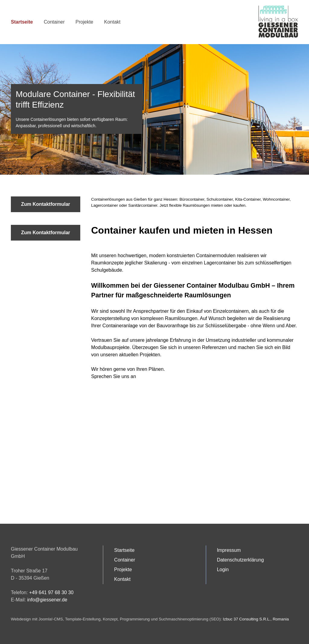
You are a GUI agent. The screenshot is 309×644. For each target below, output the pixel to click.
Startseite (22, 22)
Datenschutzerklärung (241, 560)
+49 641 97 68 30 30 (51, 592)
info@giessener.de (47, 600)
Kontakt (112, 22)
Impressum (229, 550)
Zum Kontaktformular (46, 204)
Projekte (84, 22)
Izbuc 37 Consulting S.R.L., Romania (256, 619)
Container (54, 22)
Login (223, 570)
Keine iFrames (154, 462)
